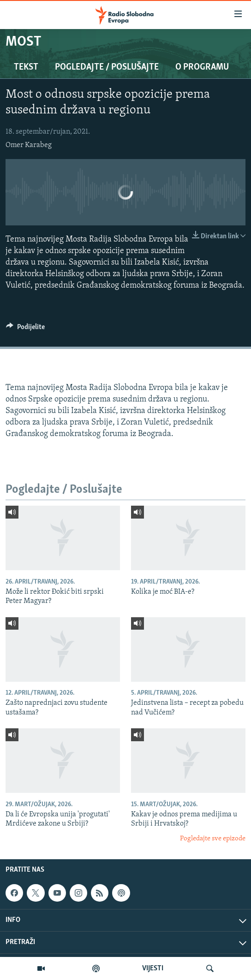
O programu (202, 67)
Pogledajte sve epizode (213, 839)
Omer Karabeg (29, 145)
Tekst (26, 67)
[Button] (25, 329)
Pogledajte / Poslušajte (107, 67)
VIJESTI (153, 968)
